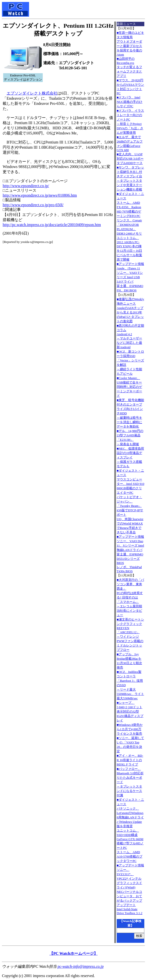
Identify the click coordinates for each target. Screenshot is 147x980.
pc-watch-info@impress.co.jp (81, 966)
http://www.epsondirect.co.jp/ (26, 186)
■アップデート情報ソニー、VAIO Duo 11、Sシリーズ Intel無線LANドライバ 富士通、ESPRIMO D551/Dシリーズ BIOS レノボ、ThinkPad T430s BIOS (130, 554)
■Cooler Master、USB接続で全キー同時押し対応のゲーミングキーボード (129, 387)
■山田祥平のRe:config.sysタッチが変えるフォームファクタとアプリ (129, 67)
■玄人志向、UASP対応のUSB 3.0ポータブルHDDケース (130, 159)
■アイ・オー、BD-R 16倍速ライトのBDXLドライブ (130, 760)
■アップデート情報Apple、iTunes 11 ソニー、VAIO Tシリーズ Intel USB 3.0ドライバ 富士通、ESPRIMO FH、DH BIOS (130, 277)
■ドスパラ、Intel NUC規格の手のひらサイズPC (130, 102)
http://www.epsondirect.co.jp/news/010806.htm (40, 195)
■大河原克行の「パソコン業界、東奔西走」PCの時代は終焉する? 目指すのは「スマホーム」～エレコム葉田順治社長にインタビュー (130, 597)
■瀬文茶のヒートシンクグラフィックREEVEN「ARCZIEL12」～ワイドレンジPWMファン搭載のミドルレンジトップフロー (130, 635)
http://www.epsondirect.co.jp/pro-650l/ (33, 205)
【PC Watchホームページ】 (73, 953)
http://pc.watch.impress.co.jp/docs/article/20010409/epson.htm (52, 225)
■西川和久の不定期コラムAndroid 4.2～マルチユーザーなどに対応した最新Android (130, 336)
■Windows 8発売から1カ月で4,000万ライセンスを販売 (130, 729)
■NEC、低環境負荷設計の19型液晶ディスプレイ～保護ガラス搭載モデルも (130, 457)
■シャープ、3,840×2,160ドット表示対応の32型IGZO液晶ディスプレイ (130, 711)
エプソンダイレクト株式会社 (32, 93)
